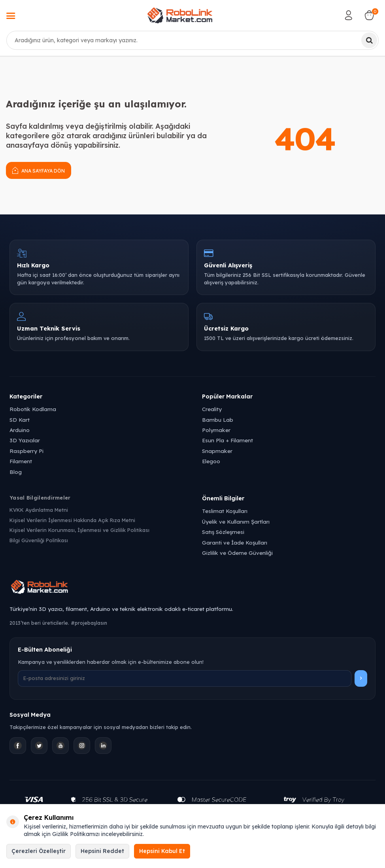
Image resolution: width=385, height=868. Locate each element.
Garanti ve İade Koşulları (235, 542)
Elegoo (211, 461)
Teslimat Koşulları (225, 511)
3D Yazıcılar (25, 440)
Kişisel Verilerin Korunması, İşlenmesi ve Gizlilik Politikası (79, 530)
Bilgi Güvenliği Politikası (39, 540)
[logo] (180, 15)
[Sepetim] (369, 15)
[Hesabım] (349, 15)
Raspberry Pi (26, 451)
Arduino (20, 430)
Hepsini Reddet (102, 851)
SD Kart (20, 420)
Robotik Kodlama (33, 409)
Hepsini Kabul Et (162, 851)
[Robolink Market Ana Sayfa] (192, 588)
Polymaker (216, 430)
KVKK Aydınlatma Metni (39, 510)
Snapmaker (217, 451)
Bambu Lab (218, 420)
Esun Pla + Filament (227, 440)
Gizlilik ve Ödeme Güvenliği (237, 553)
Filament (21, 461)
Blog (16, 472)
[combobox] (192, 40)
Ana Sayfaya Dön (39, 170)
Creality (212, 409)
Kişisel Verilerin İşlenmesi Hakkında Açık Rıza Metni (72, 520)
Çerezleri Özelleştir (39, 851)
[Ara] (369, 40)
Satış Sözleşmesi (223, 532)
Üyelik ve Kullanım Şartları (236, 521)
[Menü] (11, 17)
